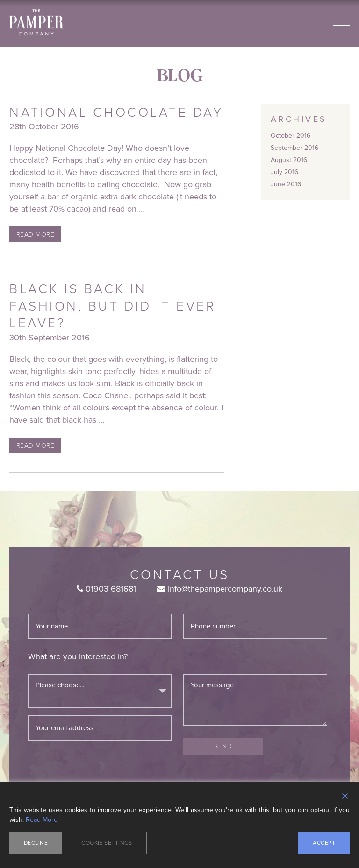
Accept (324, 843)
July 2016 (284, 172)
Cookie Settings (107, 843)
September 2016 (294, 148)
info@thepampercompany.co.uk (220, 589)
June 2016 (286, 184)
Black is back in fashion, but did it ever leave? (113, 305)
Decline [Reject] (36, 843)
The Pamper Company (36, 23)
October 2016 (291, 136)
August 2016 (289, 160)
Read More (35, 234)
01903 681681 (106, 589)
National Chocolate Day (116, 112)
